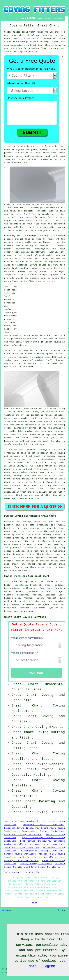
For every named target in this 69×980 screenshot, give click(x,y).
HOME (22, 18)
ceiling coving (48, 492)
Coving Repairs (49, 764)
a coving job (20, 444)
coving (8, 428)
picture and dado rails (27, 469)
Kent (22, 821)
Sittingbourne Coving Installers (42, 851)
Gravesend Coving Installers (43, 825)
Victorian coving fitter (51, 463)
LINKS (31, 18)
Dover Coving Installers (45, 867)
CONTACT (48, 18)
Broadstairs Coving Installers (43, 831)
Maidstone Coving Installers (23, 835)
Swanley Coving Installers (36, 864)
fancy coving (57, 489)
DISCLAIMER (58, 18)
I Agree (48, 966)
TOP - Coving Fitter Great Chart (23, 872)
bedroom (49, 479)
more (31, 611)
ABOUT (40, 18)
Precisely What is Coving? (20, 236)
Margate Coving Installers (20, 854)
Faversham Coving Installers (21, 828)
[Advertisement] (42, 308)
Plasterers (44, 422)
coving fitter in (16, 489)
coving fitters (36, 821)
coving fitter (28, 281)
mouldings (10, 499)
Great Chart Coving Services (25, 617)
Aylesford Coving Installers (38, 857)
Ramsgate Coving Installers (47, 844)
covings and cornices (28, 476)
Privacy (62, 910)
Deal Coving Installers (35, 841)
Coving (22, 272)
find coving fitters (25, 582)
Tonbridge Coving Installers (22, 848)
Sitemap (7, 910)
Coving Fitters (49, 812)
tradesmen (30, 425)
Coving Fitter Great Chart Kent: (24, 32)
